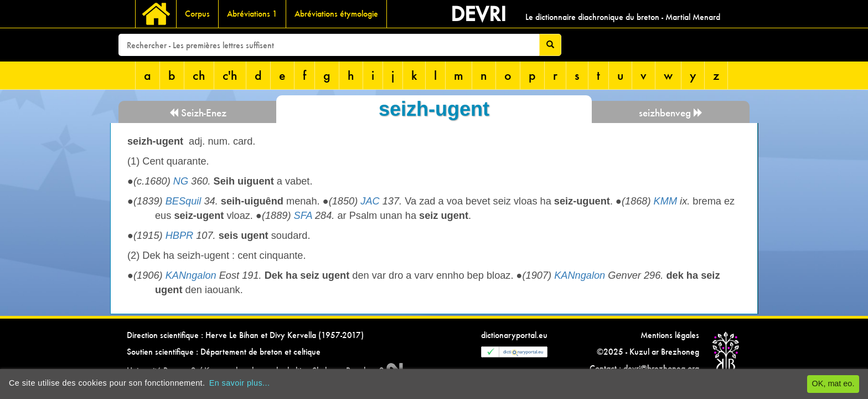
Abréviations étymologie (336, 14)
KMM (665, 201)
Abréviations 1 (252, 14)
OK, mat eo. (833, 383)
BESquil (184, 201)
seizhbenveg (671, 113)
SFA (303, 216)
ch (199, 75)
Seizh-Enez (198, 113)
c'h (230, 75)
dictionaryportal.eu (514, 335)
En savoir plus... (240, 383)
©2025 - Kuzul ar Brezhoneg (648, 352)
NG (181, 181)
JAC (370, 201)
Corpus (197, 14)
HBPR (180, 236)
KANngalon (191, 275)
